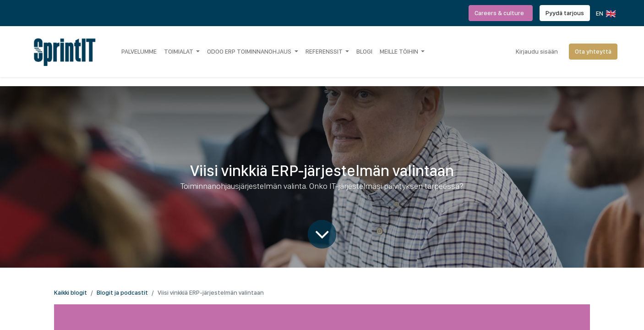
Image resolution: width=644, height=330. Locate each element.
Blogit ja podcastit (122, 292)
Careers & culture (501, 13)
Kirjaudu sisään (537, 51)
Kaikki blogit (71, 292)
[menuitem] (139, 51)
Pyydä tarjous (565, 13)
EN (605, 14)
